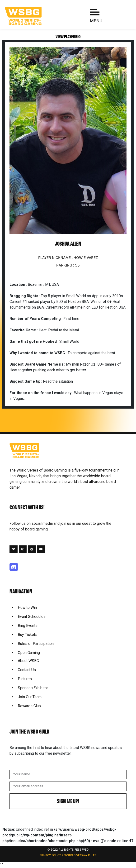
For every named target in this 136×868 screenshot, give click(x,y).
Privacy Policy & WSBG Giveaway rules (68, 856)
